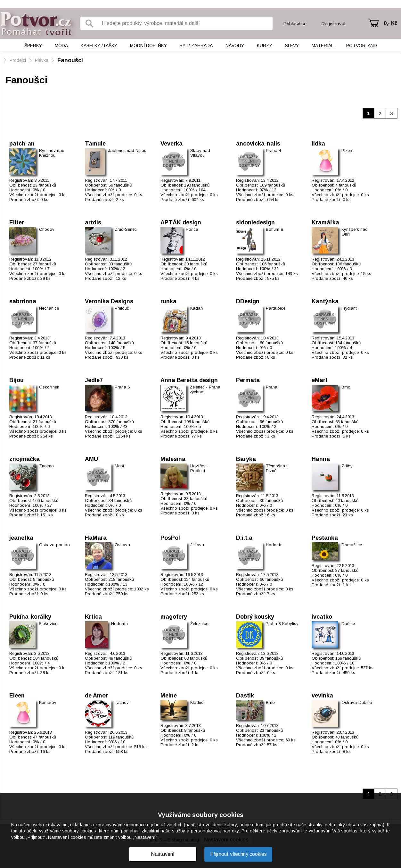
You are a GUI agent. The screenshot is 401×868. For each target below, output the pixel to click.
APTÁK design (181, 222)
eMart (320, 380)
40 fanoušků (347, 501)
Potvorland (362, 46)
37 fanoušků (45, 343)
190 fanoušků (197, 185)
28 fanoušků (196, 264)
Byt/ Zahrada (196, 46)
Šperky (33, 46)
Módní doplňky (148, 46)
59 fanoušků (120, 185)
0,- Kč (391, 23)
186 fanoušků (272, 264)
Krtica (93, 617)
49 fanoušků (120, 658)
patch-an (22, 144)
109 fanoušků (272, 185)
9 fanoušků (43, 579)
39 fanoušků (271, 658)
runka (168, 301)
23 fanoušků (45, 185)
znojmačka (25, 459)
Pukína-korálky (30, 617)
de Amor (96, 696)
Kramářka (325, 222)
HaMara (96, 538)
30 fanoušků (271, 501)
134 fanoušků (348, 343)
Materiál (323, 46)
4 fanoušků (346, 185)
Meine (169, 696)
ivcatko (322, 617)
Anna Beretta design (189, 380)
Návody (235, 46)
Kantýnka (325, 301)
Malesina (173, 459)
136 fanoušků (348, 264)
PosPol (170, 538)
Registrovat (333, 24)
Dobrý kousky (255, 617)
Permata (248, 380)
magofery (174, 617)
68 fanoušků (196, 658)
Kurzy (265, 46)
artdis (93, 222)
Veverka (172, 144)
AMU (91, 459)
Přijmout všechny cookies (238, 854)
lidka (318, 144)
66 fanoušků (271, 579)
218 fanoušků (121, 579)
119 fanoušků (121, 737)
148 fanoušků (121, 343)
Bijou (16, 380)
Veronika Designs (109, 301)
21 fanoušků (45, 422)
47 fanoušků (45, 737)
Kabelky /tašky (99, 46)
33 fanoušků (120, 264)
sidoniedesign (255, 222)
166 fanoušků (46, 501)
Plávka (42, 60)
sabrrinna (23, 301)
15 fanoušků (196, 343)
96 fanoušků (271, 422)
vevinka (322, 696)
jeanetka (21, 538)
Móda (61, 46)
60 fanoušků (271, 343)
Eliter (17, 222)
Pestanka (325, 538)
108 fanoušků (197, 422)
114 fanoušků (197, 579)
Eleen (17, 696)
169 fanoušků (348, 658)
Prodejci (18, 60)
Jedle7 (94, 380)
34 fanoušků (120, 501)
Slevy (292, 46)
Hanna (321, 459)
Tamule (95, 144)
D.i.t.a (244, 538)
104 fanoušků (46, 658)
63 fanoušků (347, 422)
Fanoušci (70, 60)
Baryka (246, 459)
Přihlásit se (295, 24)
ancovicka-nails (258, 144)
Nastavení (163, 854)
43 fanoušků (347, 737)
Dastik (245, 696)
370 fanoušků (121, 422)
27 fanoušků (45, 264)
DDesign (248, 301)
